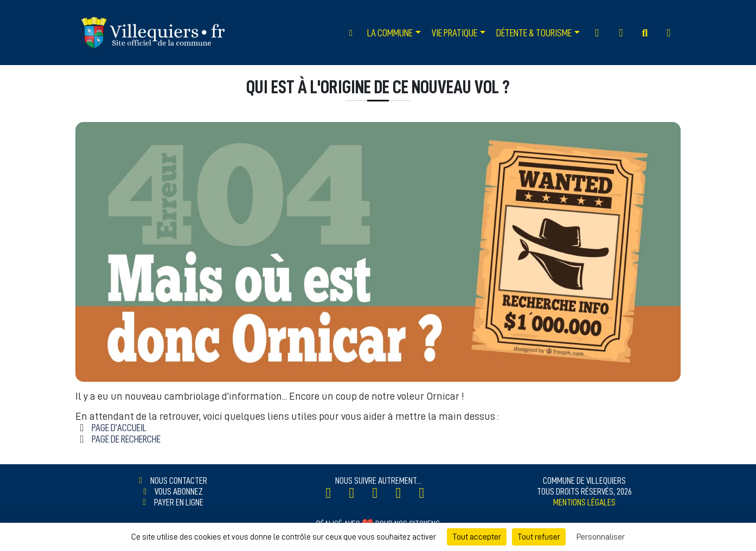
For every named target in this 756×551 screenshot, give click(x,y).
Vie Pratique (454, 33)
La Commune (390, 33)
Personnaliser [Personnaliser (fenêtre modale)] (601, 537)
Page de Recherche (126, 439)
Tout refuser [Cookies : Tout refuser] (539, 537)
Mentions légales (584, 502)
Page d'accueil (119, 428)
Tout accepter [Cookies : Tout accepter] (477, 537)
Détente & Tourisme (534, 33)
